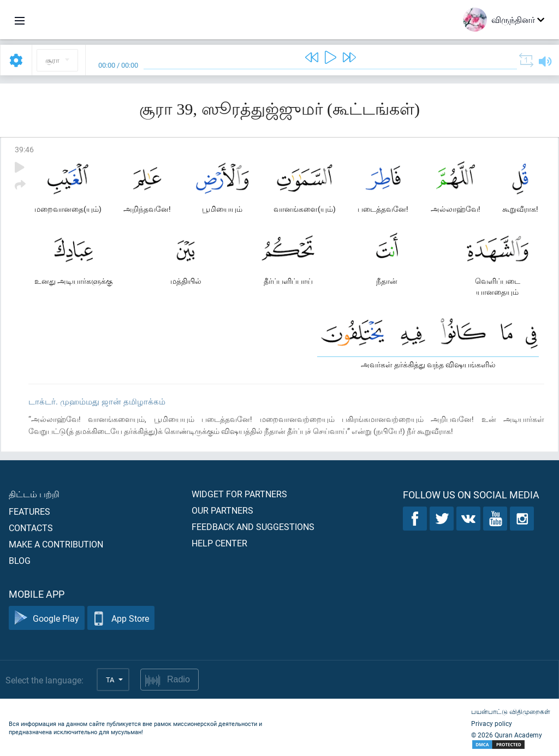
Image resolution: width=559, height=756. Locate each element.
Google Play (47, 618)
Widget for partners (239, 494)
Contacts (31, 528)
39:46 (24, 149)
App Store (121, 618)
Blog (20, 560)
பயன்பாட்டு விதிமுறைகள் (511, 711)
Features (29, 511)
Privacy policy (492, 723)
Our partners (222, 510)
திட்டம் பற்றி (34, 494)
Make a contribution (56, 544)
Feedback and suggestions (253, 526)
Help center (219, 543)
